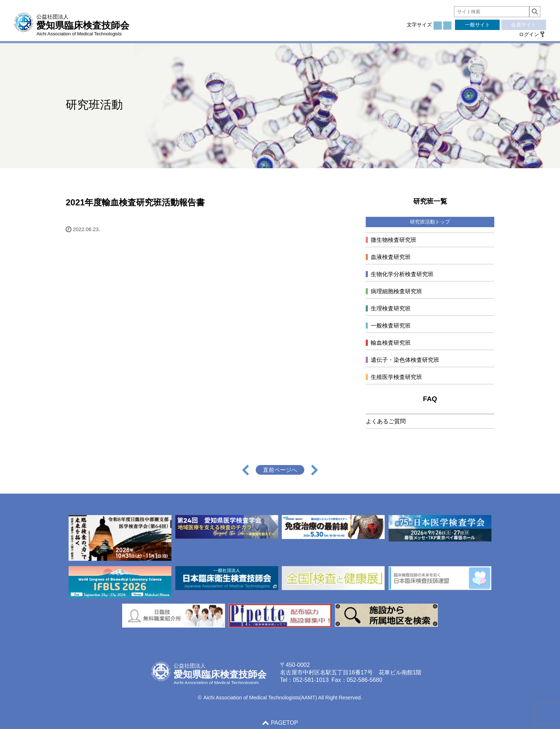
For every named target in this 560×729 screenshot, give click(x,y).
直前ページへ (280, 470)
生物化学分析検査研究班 (402, 274)
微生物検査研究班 (394, 240)
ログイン (529, 34)
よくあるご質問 (386, 421)
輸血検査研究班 (391, 343)
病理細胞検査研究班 (396, 291)
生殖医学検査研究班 (396, 377)
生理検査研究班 (391, 308)
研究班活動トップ (430, 222)
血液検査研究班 (391, 257)
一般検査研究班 (391, 326)
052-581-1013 (311, 680)
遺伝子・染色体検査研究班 (405, 360)
